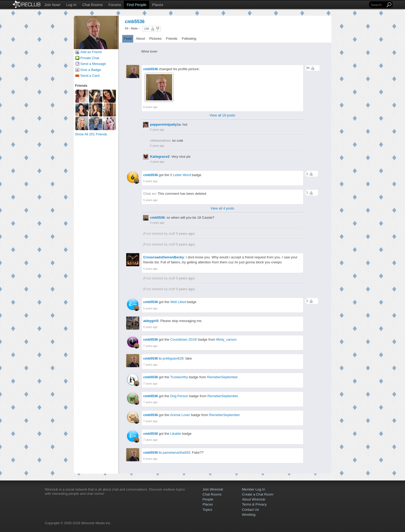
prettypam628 (173, 358)
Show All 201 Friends (91, 134)
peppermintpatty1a (165, 124)
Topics (207, 510)
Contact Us (250, 510)
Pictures (155, 39)
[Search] (378, 5)
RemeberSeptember (222, 377)
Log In (71, 5)
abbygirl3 (151, 321)
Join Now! (52, 5)
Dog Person (179, 396)
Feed (128, 39)
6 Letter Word (181, 175)
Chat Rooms (93, 5)
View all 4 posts (222, 208)
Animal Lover (180, 415)
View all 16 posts (222, 115)
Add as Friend (91, 52)
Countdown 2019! (184, 339)
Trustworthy (179, 377)
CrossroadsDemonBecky (164, 257)
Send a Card (90, 76)
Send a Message (93, 64)
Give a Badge (91, 70)
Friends (171, 39)
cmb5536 (151, 69)
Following (189, 39)
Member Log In (253, 489)
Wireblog (249, 515)
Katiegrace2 (160, 157)
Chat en (150, 194)
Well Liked (178, 302)
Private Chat (90, 58)
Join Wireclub (213, 489)
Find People (137, 5)
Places (158, 5)
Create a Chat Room (258, 494)
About (140, 39)
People (208, 499)
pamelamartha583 (176, 452)
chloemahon (160, 140)
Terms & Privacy (254, 504)
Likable (176, 434)
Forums (114, 5)
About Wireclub (254, 499)
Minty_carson (226, 339)
